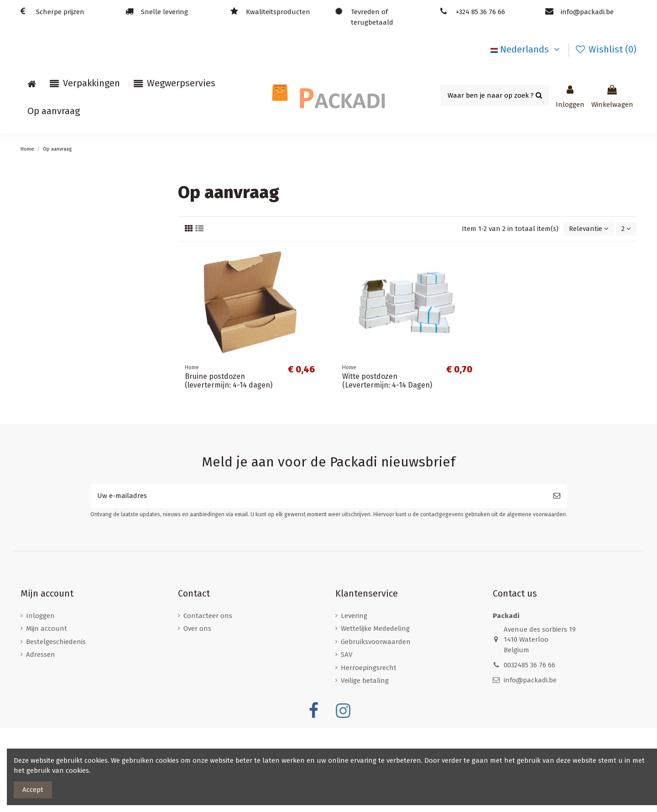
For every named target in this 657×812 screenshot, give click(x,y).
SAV (347, 739)
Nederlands (527, 49)
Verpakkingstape (52, 310)
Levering (354, 700)
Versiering (41, 447)
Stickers (38, 482)
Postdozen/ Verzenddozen (68, 327)
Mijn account (47, 712)
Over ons (197, 712)
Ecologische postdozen (62, 361)
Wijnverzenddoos (53, 396)
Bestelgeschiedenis (56, 726)
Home (35, 190)
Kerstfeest (42, 464)
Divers (35, 242)
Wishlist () (605, 49)
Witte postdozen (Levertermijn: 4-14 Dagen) (387, 381)
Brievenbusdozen (53, 379)
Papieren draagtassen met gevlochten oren (95, 259)
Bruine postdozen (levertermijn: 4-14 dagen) (229, 381)
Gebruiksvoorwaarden (376, 726)
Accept (33, 790)
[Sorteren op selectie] (589, 229)
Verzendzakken (50, 430)
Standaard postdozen (61, 345)
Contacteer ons (208, 700)
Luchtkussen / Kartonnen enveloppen (88, 208)
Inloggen (40, 700)
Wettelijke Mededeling (375, 712)
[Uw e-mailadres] (318, 580)
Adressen (41, 739)
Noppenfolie (46, 225)
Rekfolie (39, 293)
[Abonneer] (557, 580)
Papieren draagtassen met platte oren (87, 276)
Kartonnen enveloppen (63, 413)
